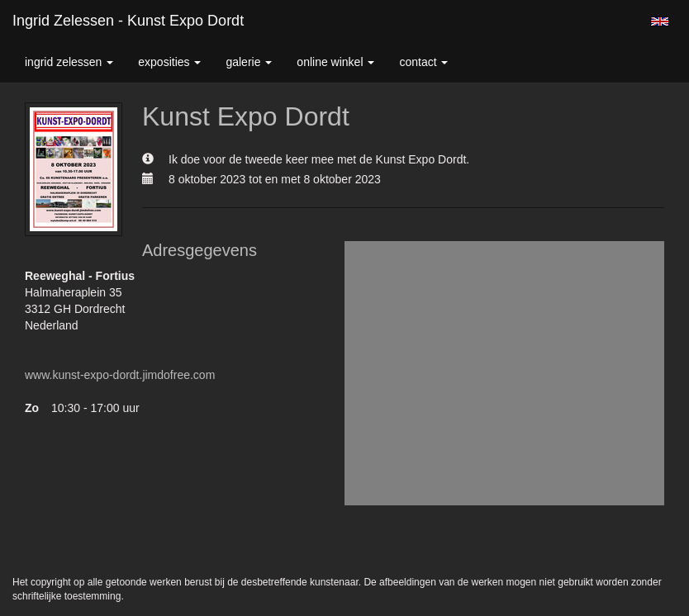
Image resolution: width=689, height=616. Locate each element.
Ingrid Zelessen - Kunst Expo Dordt (128, 21)
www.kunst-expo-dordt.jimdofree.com (120, 375)
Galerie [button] (249, 62)
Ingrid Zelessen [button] (69, 62)
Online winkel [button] (335, 62)
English (660, 21)
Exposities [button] (169, 62)
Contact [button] (423, 62)
